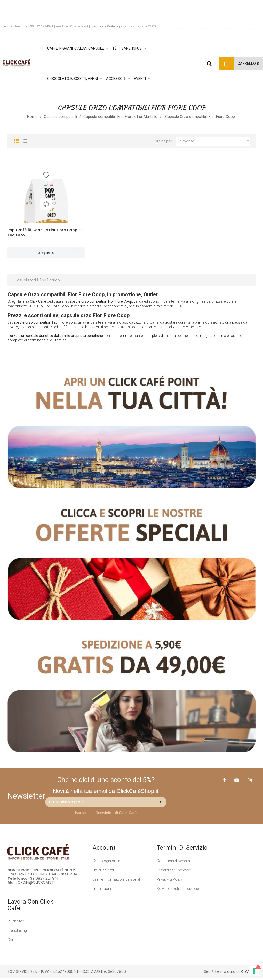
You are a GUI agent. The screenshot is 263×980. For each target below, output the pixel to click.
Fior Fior (59, 324)
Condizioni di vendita (173, 863)
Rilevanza (215, 141)
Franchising (17, 932)
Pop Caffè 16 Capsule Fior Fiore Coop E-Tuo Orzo (45, 233)
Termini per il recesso (174, 872)
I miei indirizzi (103, 872)
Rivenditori (16, 923)
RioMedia (248, 973)
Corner (13, 942)
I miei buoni (102, 890)
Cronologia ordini (107, 863)
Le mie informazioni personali (117, 881)
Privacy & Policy (170, 881)
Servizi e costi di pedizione (178, 890)
